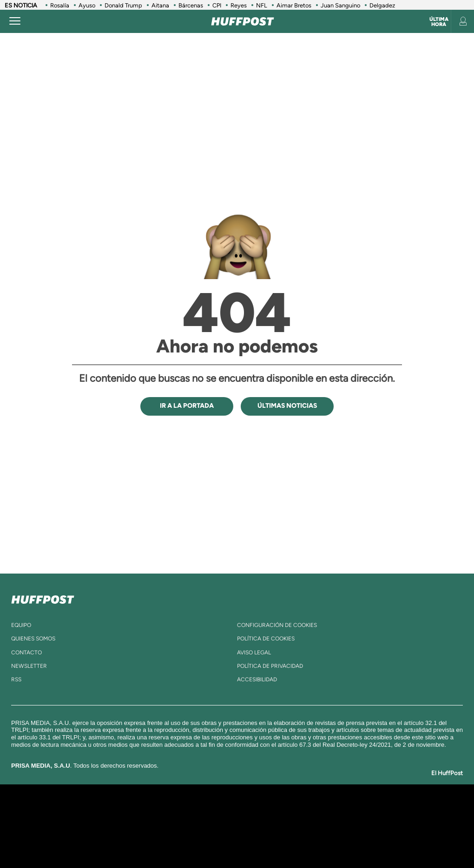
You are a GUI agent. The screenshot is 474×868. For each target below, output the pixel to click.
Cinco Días (262, 826)
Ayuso (87, 5)
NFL (262, 5)
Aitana (160, 5)
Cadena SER (313, 812)
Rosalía (60, 5)
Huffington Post (148, 826)
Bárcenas (191, 5)
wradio (226, 826)
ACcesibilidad (257, 679)
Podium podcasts (221, 840)
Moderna (175, 840)
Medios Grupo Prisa (53, 842)
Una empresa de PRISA (53, 819)
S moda (300, 840)
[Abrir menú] (15, 21)
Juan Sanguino (340, 5)
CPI (217, 5)
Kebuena (399, 826)
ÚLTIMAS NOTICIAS (287, 406)
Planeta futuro (365, 826)
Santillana (224, 812)
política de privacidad (270, 666)
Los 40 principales (180, 812)
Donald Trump (123, 5)
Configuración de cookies (277, 625)
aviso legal (254, 653)
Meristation (386, 840)
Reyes (239, 5)
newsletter (29, 666)
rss (16, 679)
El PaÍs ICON (261, 840)
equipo (21, 625)
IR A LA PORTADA (187, 406)
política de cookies (266, 639)
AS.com (342, 812)
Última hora (439, 22)
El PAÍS (135, 812)
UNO (199, 826)
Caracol (407, 812)
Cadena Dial (297, 826)
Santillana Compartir (273, 812)
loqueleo (341, 840)
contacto (26, 653)
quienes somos (33, 639)
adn (373, 812)
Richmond (130, 840)
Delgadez (382, 5)
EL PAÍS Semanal (331, 826)
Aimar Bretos (294, 5)
